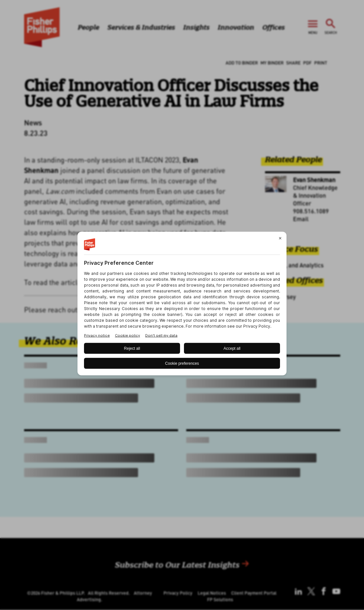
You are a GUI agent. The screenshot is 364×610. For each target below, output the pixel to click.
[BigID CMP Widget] (182, 305)
